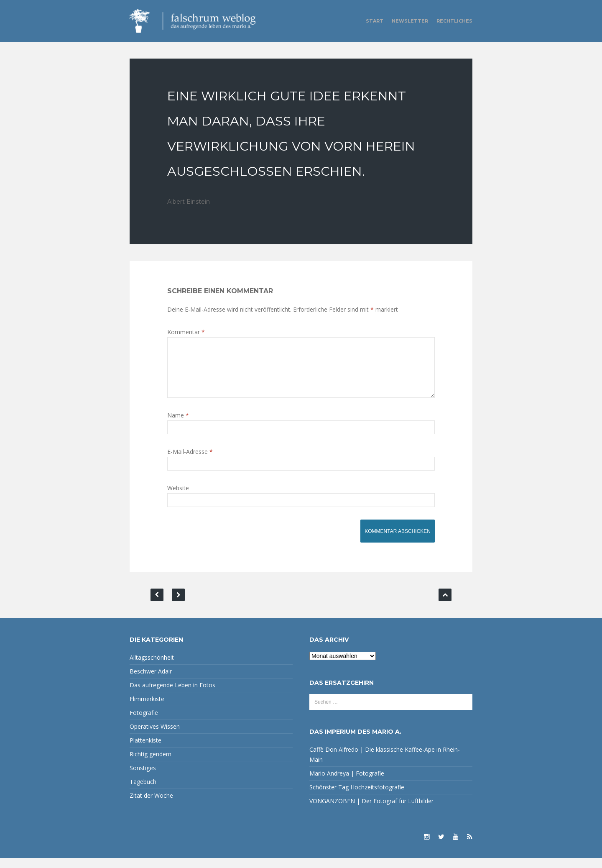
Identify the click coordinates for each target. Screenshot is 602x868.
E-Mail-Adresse (190, 462)
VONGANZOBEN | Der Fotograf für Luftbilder (371, 811)
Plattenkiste (145, 750)
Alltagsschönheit (152, 667)
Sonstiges (143, 778)
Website (178, 498)
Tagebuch (143, 792)
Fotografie (144, 723)
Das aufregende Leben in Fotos (172, 695)
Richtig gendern (150, 764)
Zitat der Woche (151, 805)
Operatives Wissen (155, 736)
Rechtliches (454, 21)
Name (178, 425)
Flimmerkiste (147, 709)
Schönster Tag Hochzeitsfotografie (357, 797)
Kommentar (186, 332)
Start (375, 21)
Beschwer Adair (151, 681)
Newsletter (410, 21)
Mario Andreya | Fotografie (347, 783)
